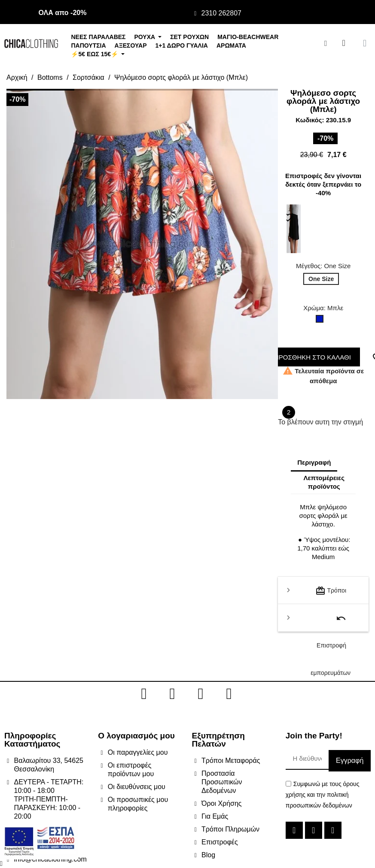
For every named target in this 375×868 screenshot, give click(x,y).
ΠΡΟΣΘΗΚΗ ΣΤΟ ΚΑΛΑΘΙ (310, 357)
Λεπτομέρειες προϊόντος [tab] (324, 482)
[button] (13, 244)
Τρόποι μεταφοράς (331, 595)
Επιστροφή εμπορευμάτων (331, 622)
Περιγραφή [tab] (314, 462)
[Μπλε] (321, 321)
